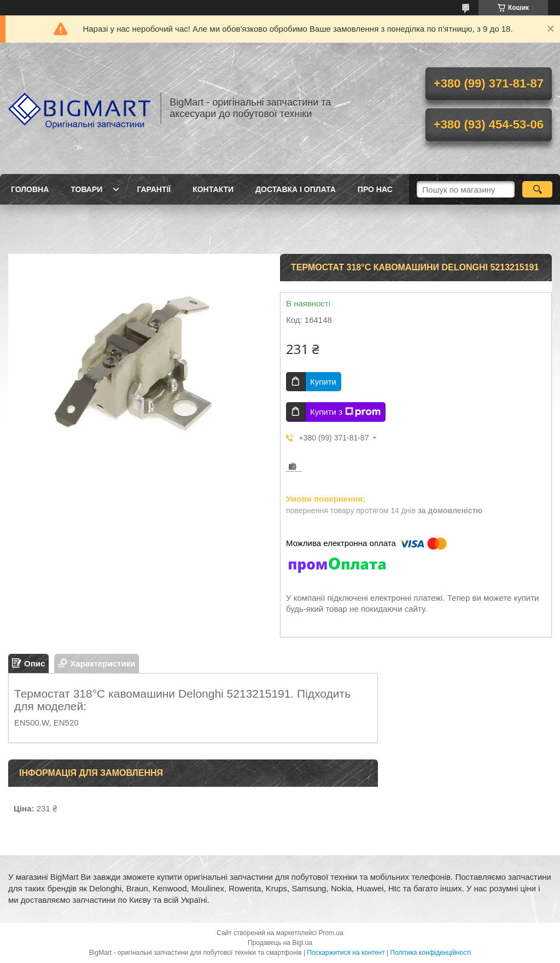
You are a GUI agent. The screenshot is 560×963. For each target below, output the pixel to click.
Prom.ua (331, 933)
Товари (86, 189)
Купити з (345, 412)
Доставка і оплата (296, 189)
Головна (30, 189)
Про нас (375, 189)
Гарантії (154, 189)
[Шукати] (537, 189)
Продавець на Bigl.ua (280, 943)
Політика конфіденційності (431, 953)
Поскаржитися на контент (346, 953)
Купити (323, 382)
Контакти (213, 189)
